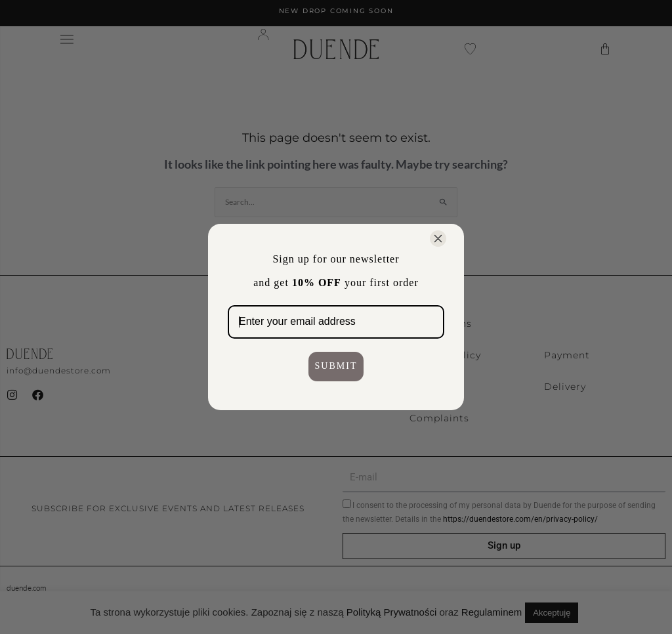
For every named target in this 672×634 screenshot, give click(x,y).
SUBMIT (336, 366)
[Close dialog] (438, 239)
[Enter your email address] (336, 322)
